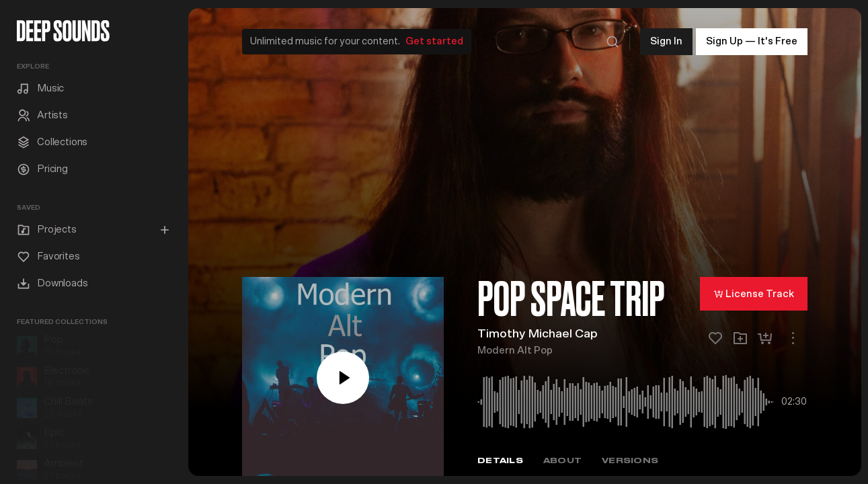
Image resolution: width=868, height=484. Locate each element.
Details (500, 459)
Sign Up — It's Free (752, 40)
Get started (435, 40)
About (562, 459)
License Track (754, 292)
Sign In (666, 40)
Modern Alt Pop (515, 349)
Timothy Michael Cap (538, 333)
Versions (630, 459)
